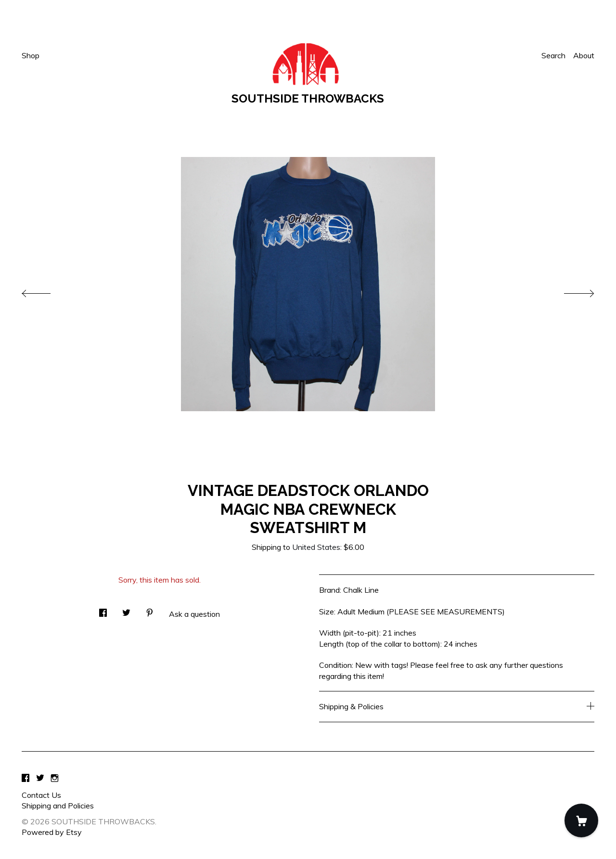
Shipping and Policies (58, 806)
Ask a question (194, 614)
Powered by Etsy (52, 832)
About (584, 55)
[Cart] (581, 820)
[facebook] (26, 779)
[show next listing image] (570, 291)
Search (553, 55)
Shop (31, 55)
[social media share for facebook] (103, 610)
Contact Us (41, 795)
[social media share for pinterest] (150, 610)
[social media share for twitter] (126, 610)
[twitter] (40, 779)
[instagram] (55, 779)
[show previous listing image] (46, 291)
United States (316, 547)
